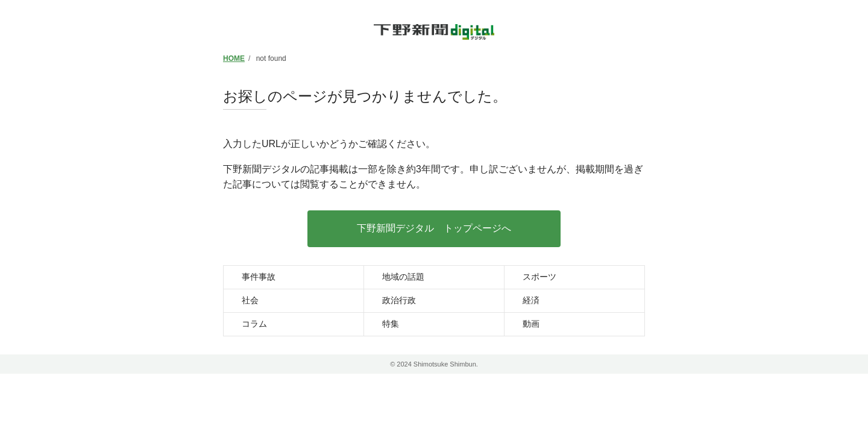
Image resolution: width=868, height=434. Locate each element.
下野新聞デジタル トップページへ (434, 228)
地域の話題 (403, 277)
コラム (254, 324)
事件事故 (259, 277)
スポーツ (539, 277)
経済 (531, 300)
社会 (250, 300)
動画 (531, 324)
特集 (391, 324)
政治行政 (399, 300)
